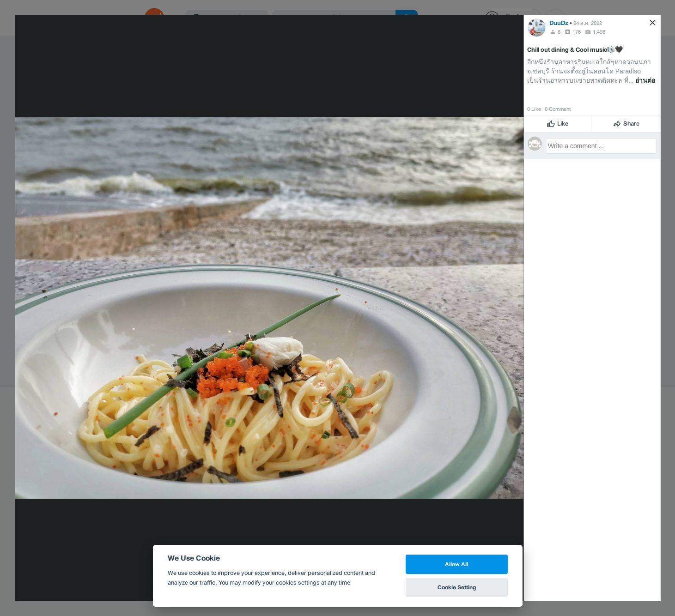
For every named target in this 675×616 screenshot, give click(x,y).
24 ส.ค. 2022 (588, 23)
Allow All (456, 564)
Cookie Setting (457, 587)
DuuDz (559, 23)
